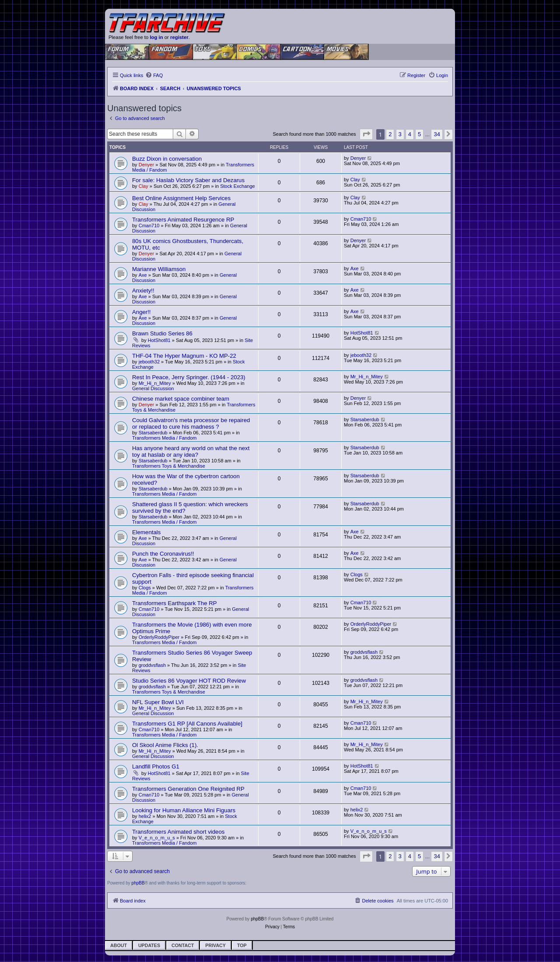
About (119, 945)
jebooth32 (149, 362)
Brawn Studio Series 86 (162, 333)
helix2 (145, 816)
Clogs (145, 588)
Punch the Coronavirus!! (163, 554)
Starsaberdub (153, 433)
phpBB (138, 883)
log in (156, 37)
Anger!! (142, 312)
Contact (183, 945)
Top (242, 945)
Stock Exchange (238, 186)
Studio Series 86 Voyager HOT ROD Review (189, 681)
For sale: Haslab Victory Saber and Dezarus (188, 180)
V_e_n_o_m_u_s (157, 838)
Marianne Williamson (159, 269)
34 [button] (437, 134)
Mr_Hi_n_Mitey (155, 383)
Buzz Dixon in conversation (167, 159)
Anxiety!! (143, 291)
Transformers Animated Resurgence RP (183, 220)
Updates (149, 945)
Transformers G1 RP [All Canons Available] (187, 724)
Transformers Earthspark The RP (174, 603)
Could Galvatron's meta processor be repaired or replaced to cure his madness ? (191, 423)
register (179, 37)
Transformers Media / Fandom (164, 438)
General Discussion (153, 388)
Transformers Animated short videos (178, 832)
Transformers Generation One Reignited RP (188, 789)
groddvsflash (152, 665)
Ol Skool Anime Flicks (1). (165, 745)
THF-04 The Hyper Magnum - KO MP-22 (184, 356)
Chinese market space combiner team (181, 399)
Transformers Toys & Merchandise (169, 466)
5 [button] (419, 134)
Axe (143, 275)
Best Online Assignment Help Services (181, 198)
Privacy (215, 945)
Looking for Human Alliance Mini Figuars (184, 810)
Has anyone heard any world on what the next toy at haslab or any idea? (191, 451)
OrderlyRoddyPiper (159, 637)
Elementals (146, 532)
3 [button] (400, 134)
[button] (366, 134)
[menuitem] (154, 75)
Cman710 (149, 226)
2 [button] (390, 134)
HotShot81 (159, 340)
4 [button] (410, 134)
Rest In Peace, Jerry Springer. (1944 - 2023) (189, 377)
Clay (143, 186)
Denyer (146, 165)
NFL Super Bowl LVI (158, 702)
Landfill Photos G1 (156, 766)
